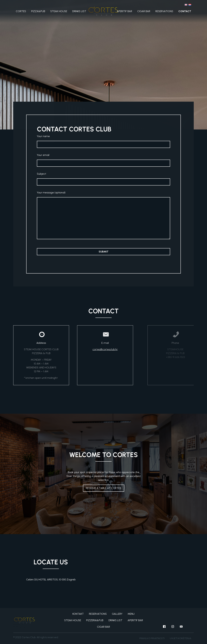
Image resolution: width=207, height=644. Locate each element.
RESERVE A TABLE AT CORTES (104, 488)
